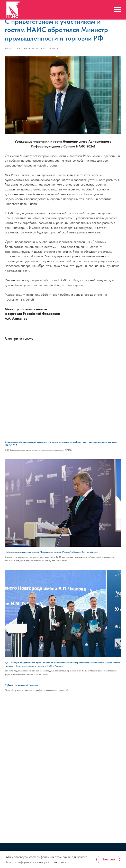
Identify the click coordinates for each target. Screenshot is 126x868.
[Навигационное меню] (118, 10)
